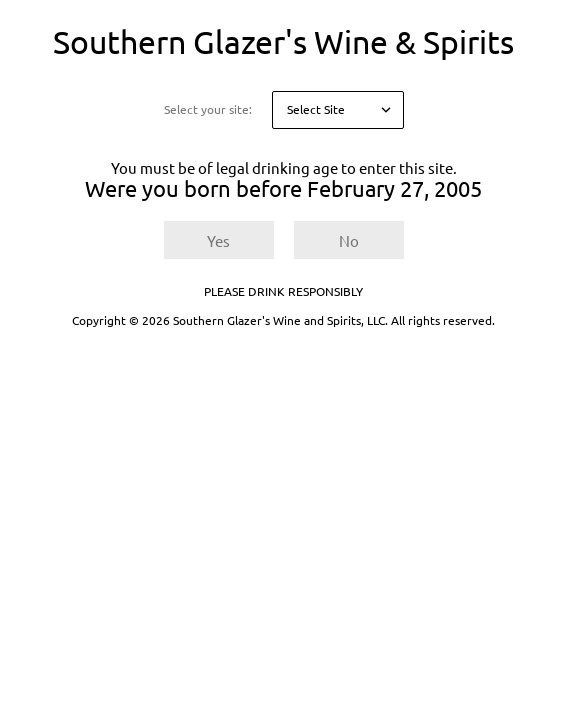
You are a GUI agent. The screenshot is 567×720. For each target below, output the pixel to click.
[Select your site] (338, 110)
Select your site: (208, 110)
